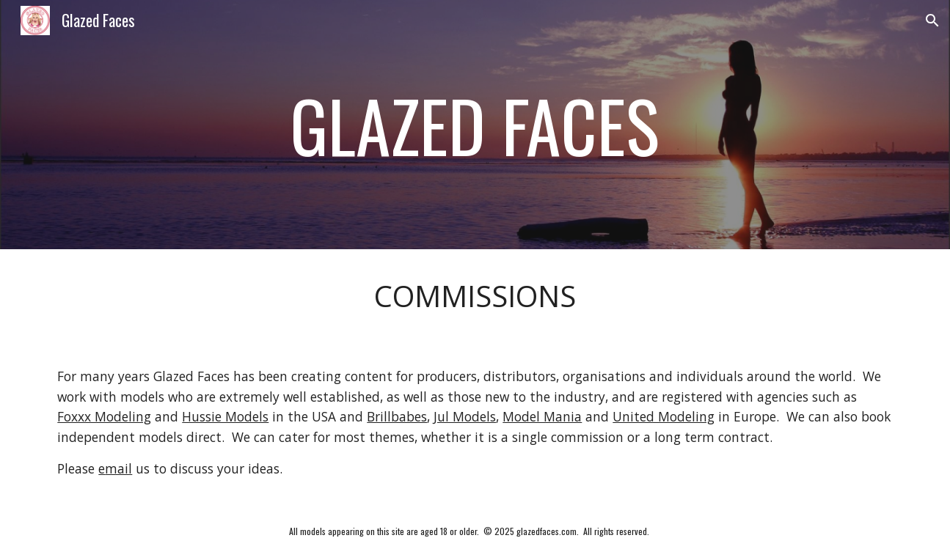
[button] (932, 21)
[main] (475, 124)
